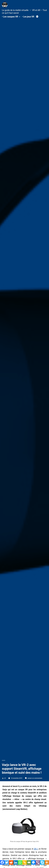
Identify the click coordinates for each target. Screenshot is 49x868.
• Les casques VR (10, 17)
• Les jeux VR (28, 17)
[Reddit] (11, 862)
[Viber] (38, 862)
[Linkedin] (16, 862)
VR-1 (36, 849)
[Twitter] (7, 862)
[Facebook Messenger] (33, 862)
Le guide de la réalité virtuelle (15, 10)
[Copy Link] (25, 862)
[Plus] (37, 17)
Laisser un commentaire (35, 778)
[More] (47, 862)
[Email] (29, 862)
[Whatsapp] (20, 862)
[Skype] (42, 862)
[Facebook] (2, 862)
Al (5, 778)
